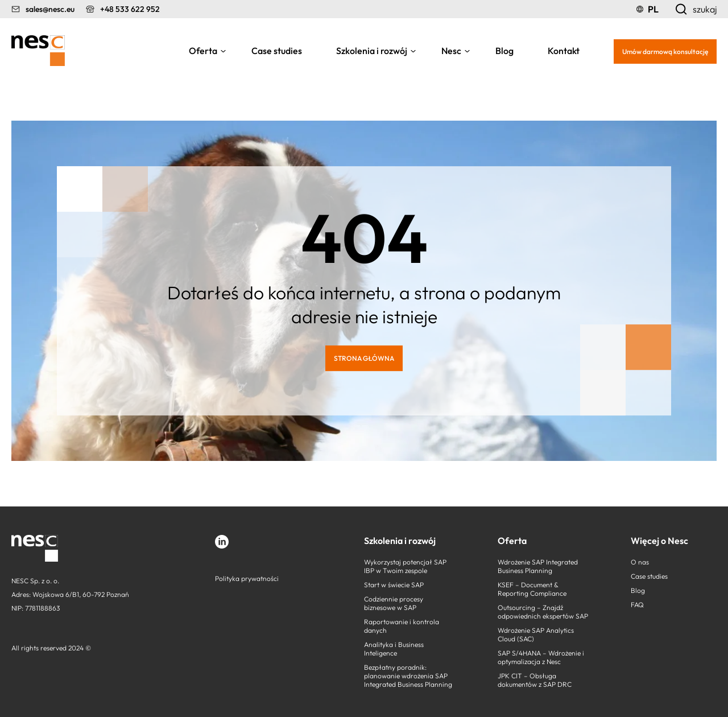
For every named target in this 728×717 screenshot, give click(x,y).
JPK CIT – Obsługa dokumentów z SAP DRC (535, 680)
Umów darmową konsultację (665, 51)
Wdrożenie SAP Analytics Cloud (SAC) (536, 634)
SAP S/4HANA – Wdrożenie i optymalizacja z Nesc (541, 657)
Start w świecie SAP (394, 585)
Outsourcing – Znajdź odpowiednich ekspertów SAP (543, 612)
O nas (640, 562)
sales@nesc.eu (50, 9)
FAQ (637, 605)
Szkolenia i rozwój (372, 51)
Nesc (451, 51)
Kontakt (564, 51)
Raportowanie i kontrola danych (402, 626)
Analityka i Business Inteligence (394, 649)
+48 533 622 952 (130, 9)
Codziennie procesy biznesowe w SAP (394, 603)
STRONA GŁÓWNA (364, 358)
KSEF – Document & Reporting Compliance (532, 589)
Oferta (203, 51)
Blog (504, 51)
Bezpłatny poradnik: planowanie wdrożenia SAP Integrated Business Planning (408, 676)
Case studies (277, 51)
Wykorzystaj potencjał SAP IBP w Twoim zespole (405, 566)
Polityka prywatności (247, 578)
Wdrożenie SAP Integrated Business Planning (538, 566)
